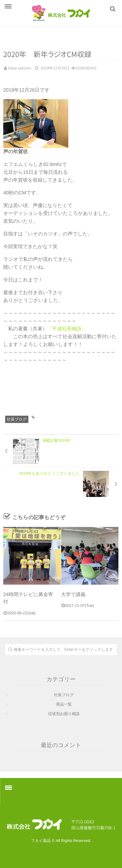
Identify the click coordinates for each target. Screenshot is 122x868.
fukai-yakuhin (20, 68)
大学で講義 (73, 595)
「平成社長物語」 (67, 329)
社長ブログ (17, 419)
